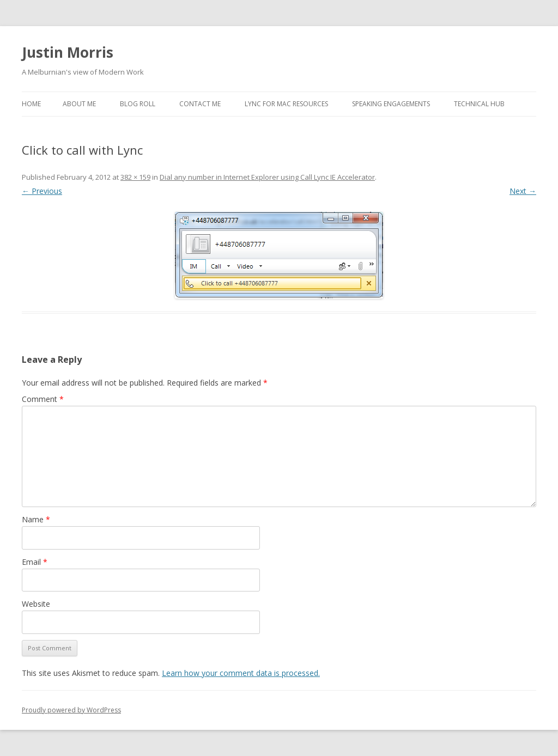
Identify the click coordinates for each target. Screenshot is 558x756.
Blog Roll (138, 104)
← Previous (42, 191)
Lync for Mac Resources (286, 104)
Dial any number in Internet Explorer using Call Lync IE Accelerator (267, 177)
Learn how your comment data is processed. (241, 673)
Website (36, 604)
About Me (79, 104)
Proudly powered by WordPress (71, 710)
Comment (43, 399)
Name (36, 519)
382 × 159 (135, 177)
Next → (523, 191)
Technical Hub (479, 104)
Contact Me (200, 104)
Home (31, 104)
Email (35, 562)
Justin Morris (68, 52)
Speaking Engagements (391, 104)
